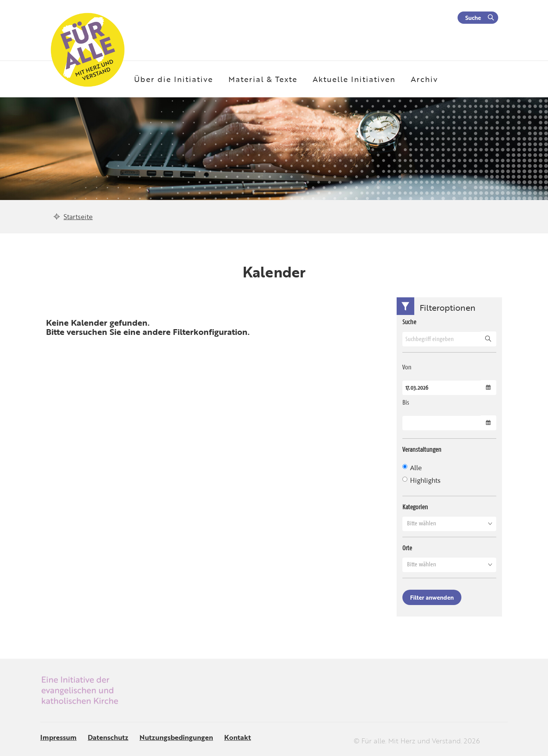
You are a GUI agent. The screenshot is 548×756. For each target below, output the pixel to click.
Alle (412, 468)
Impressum (58, 737)
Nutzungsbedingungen (176, 737)
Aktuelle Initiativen (354, 79)
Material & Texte (263, 79)
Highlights (421, 480)
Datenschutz (108, 737)
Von (407, 367)
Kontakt (238, 737)
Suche (473, 18)
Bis (406, 402)
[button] (449, 523)
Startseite (78, 217)
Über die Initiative (174, 79)
